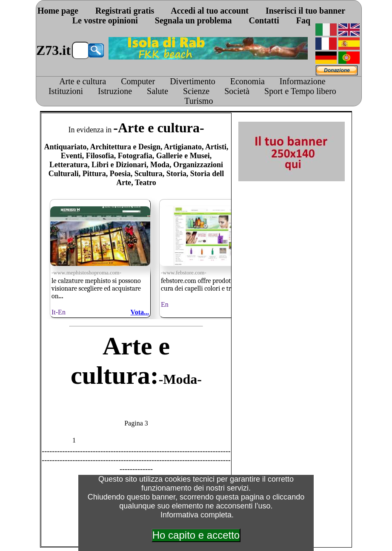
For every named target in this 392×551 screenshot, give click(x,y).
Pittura (94, 174)
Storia (176, 174)
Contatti (264, 20)
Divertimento (193, 81)
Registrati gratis (125, 11)
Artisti (216, 147)
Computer (138, 81)
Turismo (199, 101)
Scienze (196, 91)
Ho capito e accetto (196, 535)
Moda (160, 165)
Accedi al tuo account (210, 11)
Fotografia (135, 156)
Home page (58, 11)
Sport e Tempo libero (300, 91)
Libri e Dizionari (119, 165)
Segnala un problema (193, 20)
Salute (157, 91)
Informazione (303, 81)
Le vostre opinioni (105, 20)
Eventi (72, 156)
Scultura (149, 174)
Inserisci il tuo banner (305, 11)
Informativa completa (196, 515)
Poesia (120, 174)
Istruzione (115, 91)
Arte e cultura (83, 81)
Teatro (146, 183)
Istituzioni (66, 91)
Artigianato (183, 147)
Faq (303, 20)
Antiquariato (65, 147)
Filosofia (100, 156)
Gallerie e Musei (183, 156)
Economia (248, 81)
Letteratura (69, 165)
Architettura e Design (125, 147)
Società (237, 91)
